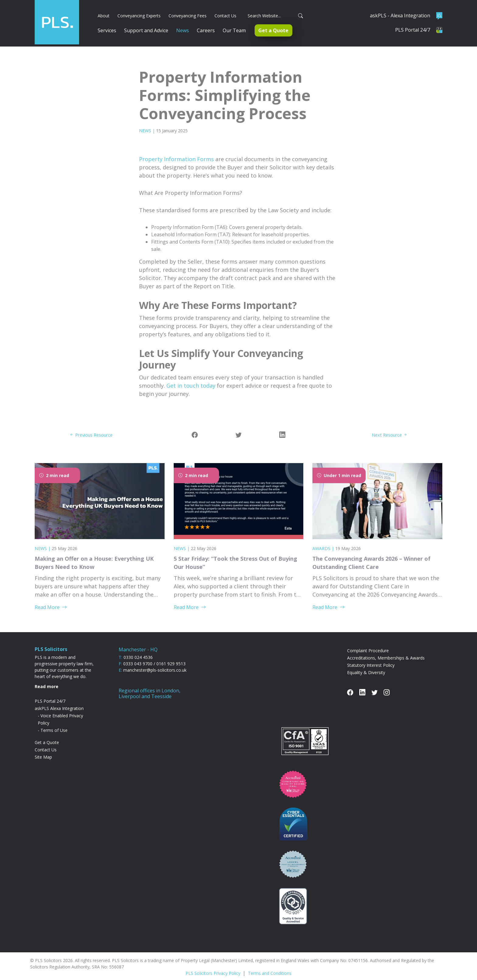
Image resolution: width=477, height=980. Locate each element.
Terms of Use (54, 723)
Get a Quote (47, 735)
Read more (47, 679)
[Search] (274, 12)
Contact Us (46, 742)
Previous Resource (94, 428)
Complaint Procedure (368, 643)
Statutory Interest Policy (371, 658)
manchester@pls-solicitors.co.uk (155, 663)
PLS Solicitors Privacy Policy (213, 966)
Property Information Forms (176, 152)
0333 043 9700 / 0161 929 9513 (154, 656)
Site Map (43, 750)
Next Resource (388, 428)
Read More (51, 600)
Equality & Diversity (366, 665)
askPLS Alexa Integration (59, 701)
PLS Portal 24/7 (50, 694)
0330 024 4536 (138, 650)
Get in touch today (191, 378)
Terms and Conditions (270, 966)
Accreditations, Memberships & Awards (386, 651)
